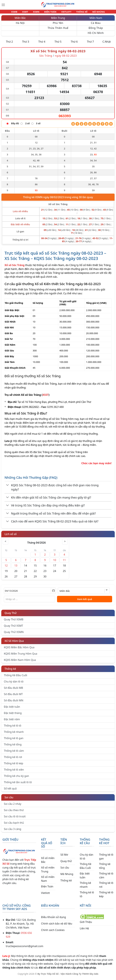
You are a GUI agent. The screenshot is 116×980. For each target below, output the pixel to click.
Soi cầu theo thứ (14, 812)
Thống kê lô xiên (14, 772)
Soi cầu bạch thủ (14, 825)
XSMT (28, 13)
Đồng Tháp (96, 30)
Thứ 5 (58, 44)
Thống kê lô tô (13, 727)
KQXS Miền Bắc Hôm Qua (19, 649)
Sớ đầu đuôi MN (14, 702)
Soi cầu (9, 799)
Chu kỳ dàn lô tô (14, 683)
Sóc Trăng (46, 58)
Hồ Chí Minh (96, 35)
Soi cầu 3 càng (13, 831)
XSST (46, 397)
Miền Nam (96, 20)
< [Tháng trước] (6, 543)
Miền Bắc (20, 20)
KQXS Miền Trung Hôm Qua (21, 656)
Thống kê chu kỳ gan (16, 778)
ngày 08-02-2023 (66, 58)
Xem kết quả (85, 601)
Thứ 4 (42, 44)
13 (16, 567)
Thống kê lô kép (13, 765)
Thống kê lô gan (14, 740)
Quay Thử (11, 615)
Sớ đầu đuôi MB (13, 690)
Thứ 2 (9, 44)
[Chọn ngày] (30, 593)
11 (64, 562)
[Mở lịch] (53, 593)
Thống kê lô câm (14, 753)
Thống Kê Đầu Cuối (16, 677)
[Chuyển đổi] (8, 487)
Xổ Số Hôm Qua (14, 643)
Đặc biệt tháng (13, 715)
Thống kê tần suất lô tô (18, 784)
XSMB (19, 13)
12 (6, 567)
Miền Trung (58, 20)
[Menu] (3, 5)
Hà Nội (20, 25)
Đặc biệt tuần (12, 709)
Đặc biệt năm (12, 721)
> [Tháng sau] (64, 543)
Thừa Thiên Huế (58, 30)
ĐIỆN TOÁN (51, 13)
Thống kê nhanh (14, 734)
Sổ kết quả (10, 790)
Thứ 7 (90, 44)
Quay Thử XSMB (14, 621)
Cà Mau (96, 25)
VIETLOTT (65, 13)
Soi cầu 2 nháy (13, 806)
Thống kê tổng (13, 746)
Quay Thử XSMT (13, 628)
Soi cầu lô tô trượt (15, 818)
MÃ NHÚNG (94, 13)
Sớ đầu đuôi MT (13, 696)
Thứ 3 (26, 44)
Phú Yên (58, 25)
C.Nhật (107, 44)
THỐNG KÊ (79, 13)
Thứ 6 (74, 44)
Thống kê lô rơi (13, 759)
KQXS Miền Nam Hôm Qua (20, 662)
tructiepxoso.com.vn (87, 275)
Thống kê (10, 671)
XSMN (38, 13)
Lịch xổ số (11, 536)
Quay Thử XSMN (14, 634)
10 (55, 562)
